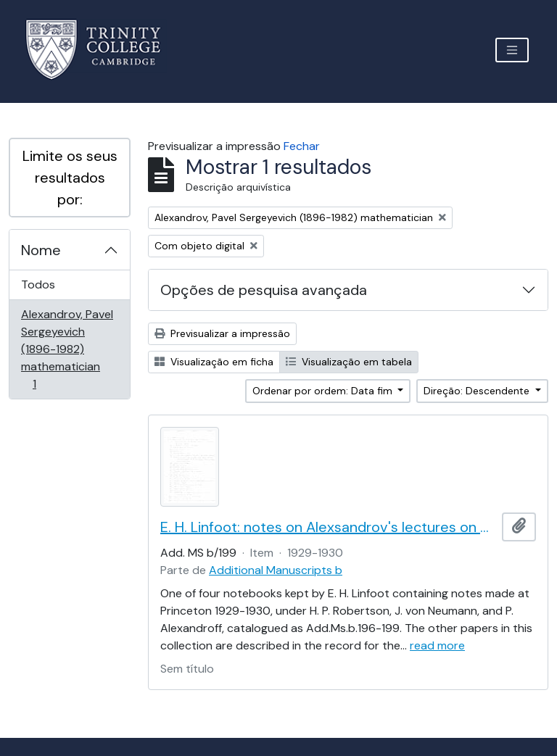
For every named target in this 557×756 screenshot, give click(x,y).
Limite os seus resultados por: (70, 178)
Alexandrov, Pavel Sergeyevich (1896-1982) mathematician (67, 349)
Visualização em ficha (214, 362)
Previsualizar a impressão (222, 333)
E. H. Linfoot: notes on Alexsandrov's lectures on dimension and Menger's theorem (328, 527)
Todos (38, 284)
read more (437, 645)
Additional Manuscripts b (276, 570)
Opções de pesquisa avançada (264, 290)
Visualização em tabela (349, 362)
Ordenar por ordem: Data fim (324, 391)
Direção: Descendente (478, 391)
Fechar (302, 146)
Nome (41, 250)
